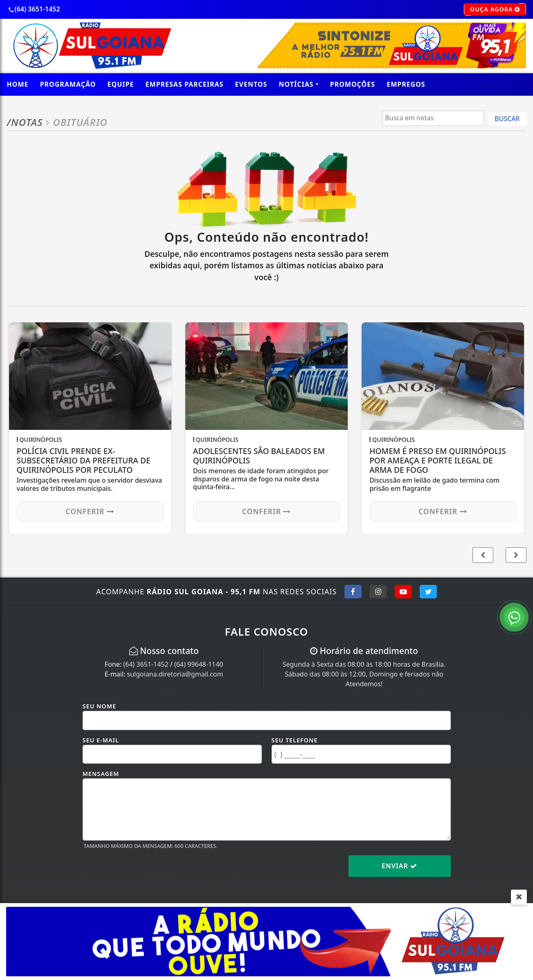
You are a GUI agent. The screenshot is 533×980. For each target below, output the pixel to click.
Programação (68, 84)
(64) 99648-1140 (199, 664)
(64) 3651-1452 (146, 664)
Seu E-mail (101, 740)
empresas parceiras (185, 84)
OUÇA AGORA (495, 9)
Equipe (121, 84)
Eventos (251, 84)
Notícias (296, 84)
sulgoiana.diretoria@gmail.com (175, 674)
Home (18, 84)
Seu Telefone (295, 740)
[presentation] (145, 872)
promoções (353, 84)
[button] (516, 555)
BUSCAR (507, 119)
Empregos (406, 84)
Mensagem (101, 774)
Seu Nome (100, 706)
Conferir (90, 511)
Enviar (399, 866)
